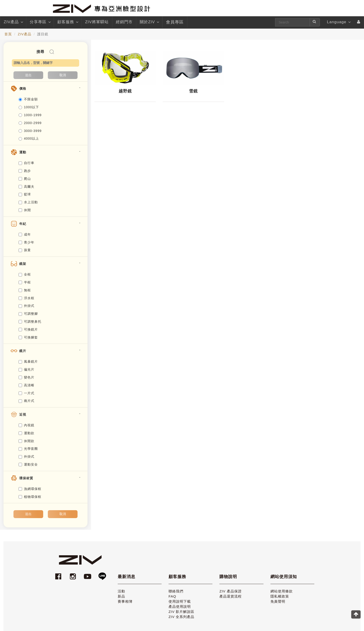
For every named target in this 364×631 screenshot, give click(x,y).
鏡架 (23, 264)
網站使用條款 (282, 591)
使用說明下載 (180, 601)
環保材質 (26, 478)
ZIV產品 (13, 22)
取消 (63, 75)
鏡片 (23, 351)
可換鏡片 (28, 329)
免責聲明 (278, 601)
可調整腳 (28, 314)
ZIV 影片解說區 (182, 612)
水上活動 (28, 202)
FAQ (172, 596)
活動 (121, 591)
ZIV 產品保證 (231, 591)
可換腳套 (28, 337)
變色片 (26, 377)
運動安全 (28, 464)
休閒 (25, 210)
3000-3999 (30, 131)
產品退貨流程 (231, 596)
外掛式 (26, 306)
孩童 (25, 250)
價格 (23, 89)
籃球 (25, 194)
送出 (28, 75)
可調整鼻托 (30, 322)
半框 (25, 282)
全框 (25, 274)
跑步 (25, 171)
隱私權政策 (280, 596)
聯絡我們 (176, 591)
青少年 (26, 242)
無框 (25, 290)
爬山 (25, 179)
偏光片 (26, 369)
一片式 (26, 393)
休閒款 (26, 441)
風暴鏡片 (28, 362)
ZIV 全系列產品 (182, 617)
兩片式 (26, 401)
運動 (23, 152)
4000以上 (29, 138)
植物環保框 (30, 497)
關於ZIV (149, 22)
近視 (23, 414)
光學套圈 (28, 449)
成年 (25, 234)
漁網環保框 (30, 489)
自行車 (26, 163)
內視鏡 (26, 425)
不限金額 (28, 99)
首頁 (8, 34)
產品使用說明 (180, 606)
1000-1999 (30, 115)
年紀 (23, 224)
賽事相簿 (125, 601)
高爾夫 (26, 187)
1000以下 (29, 107)
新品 (121, 596)
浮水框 (26, 298)
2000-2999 (30, 123)
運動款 (26, 433)
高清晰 (26, 385)
